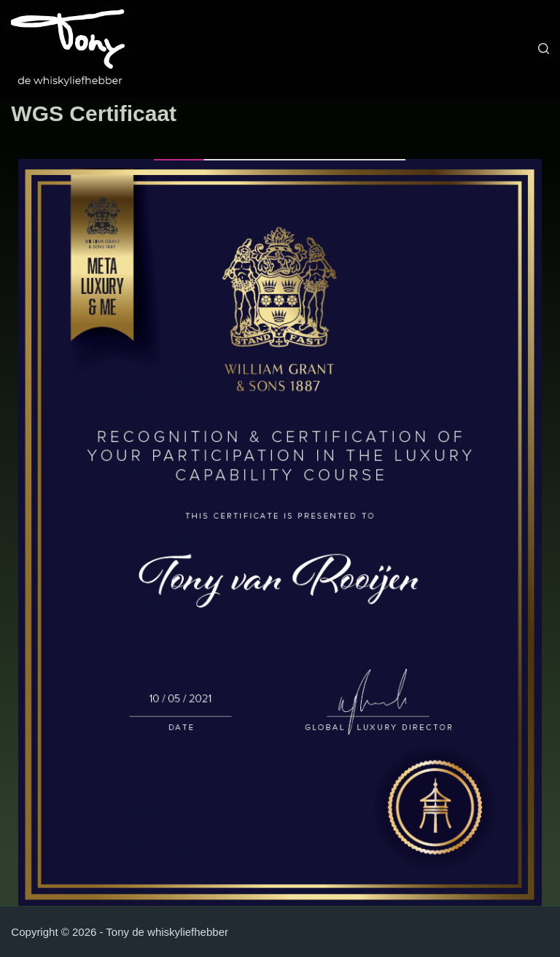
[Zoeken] (544, 49)
